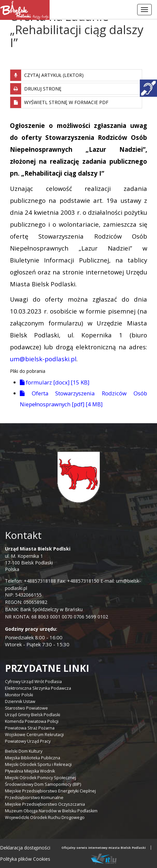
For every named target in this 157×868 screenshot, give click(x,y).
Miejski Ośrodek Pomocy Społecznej (40, 778)
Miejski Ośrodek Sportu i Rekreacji (38, 764)
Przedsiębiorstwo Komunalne (34, 798)
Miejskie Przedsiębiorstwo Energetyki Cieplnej (50, 791)
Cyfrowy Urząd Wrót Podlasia (33, 682)
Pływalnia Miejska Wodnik (30, 771)
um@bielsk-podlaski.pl (43, 359)
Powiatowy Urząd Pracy (28, 741)
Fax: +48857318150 (78, 581)
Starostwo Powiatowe (26, 708)
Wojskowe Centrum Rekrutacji (34, 735)
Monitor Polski (19, 695)
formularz (55, 382)
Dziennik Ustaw (20, 701)
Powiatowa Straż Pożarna (30, 728)
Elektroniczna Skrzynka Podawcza (38, 688)
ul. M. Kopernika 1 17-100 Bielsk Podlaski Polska (38, 559)
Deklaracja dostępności (25, 848)
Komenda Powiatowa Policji (32, 721)
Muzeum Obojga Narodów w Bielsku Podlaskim (51, 811)
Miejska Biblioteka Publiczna (33, 758)
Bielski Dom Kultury (24, 751)
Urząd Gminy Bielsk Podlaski (33, 715)
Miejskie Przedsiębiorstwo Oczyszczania (45, 804)
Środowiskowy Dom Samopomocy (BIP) (43, 784)
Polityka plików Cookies (25, 859)
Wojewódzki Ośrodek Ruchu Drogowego (45, 817)
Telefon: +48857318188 (30, 581)
